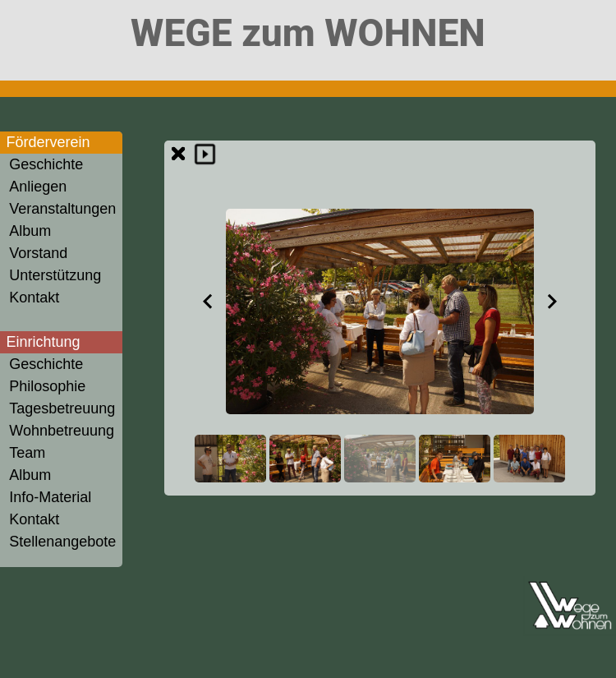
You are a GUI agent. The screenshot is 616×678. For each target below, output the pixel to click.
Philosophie (47, 386)
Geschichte (46, 164)
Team (27, 453)
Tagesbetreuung (62, 408)
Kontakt (34, 297)
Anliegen (38, 187)
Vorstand (38, 253)
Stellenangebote (62, 542)
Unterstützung (55, 275)
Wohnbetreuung (62, 431)
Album (30, 231)
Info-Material (50, 497)
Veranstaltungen (62, 209)
